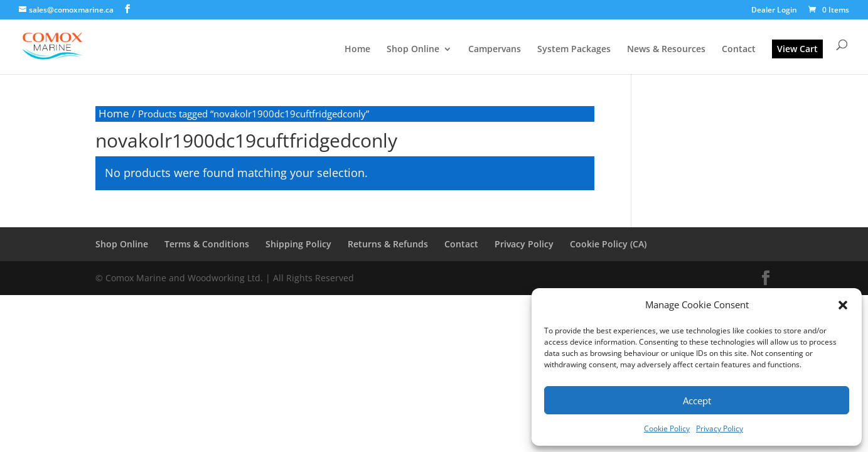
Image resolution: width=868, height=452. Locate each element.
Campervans (495, 50)
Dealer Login (774, 11)
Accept (697, 401)
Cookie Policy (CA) (608, 244)
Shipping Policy (298, 244)
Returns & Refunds (388, 244)
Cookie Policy (667, 428)
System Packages (574, 50)
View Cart (797, 49)
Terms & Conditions (207, 244)
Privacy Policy (720, 428)
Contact (739, 50)
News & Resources (666, 50)
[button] (843, 305)
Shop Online (413, 50)
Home (357, 50)
